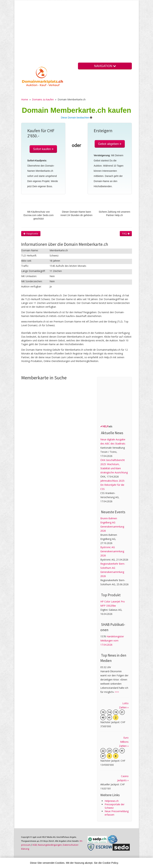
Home (25, 99)
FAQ (126, 234)
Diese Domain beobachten (75, 118)
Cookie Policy (110, 863)
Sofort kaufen (43, 149)
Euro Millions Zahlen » (124, 742)
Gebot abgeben (110, 144)
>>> (117, 692)
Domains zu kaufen (43, 99)
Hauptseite (31, 234)
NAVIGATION (105, 66)
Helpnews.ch (112, 801)
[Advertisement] (77, 34)
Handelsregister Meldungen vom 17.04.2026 (112, 641)
